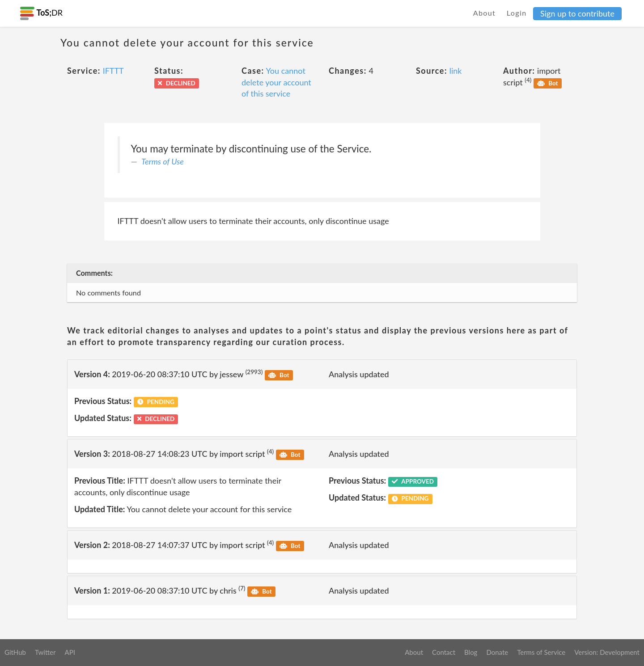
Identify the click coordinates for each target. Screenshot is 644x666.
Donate (497, 652)
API (70, 652)
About (485, 13)
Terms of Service (541, 652)
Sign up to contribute (577, 13)
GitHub (15, 652)
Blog (471, 652)
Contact (444, 652)
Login (517, 13)
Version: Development (607, 652)
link (456, 71)
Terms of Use (163, 161)
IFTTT (113, 71)
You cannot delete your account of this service (276, 82)
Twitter (45, 652)
